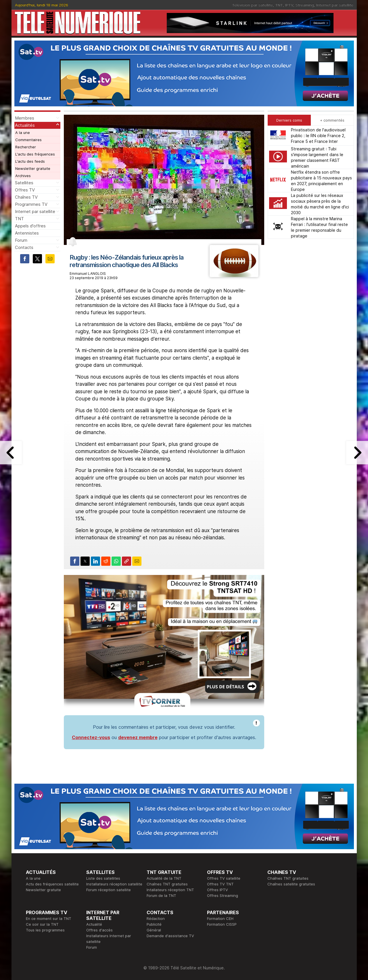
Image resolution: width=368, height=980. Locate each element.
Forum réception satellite (109, 890)
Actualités (25, 125)
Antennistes (27, 233)
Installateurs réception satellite (114, 884)
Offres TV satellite (224, 878)
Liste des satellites (103, 878)
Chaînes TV (26, 197)
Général (154, 930)
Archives (23, 176)
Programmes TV (31, 204)
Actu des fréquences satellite (52, 884)
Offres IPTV (217, 890)
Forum (21, 240)
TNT (279, 5)
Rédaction (156, 918)
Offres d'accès (99, 930)
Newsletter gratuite (33, 168)
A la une (23, 133)
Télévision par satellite (252, 5)
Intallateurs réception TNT (170, 890)
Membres (25, 118)
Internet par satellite (335, 5)
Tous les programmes (45, 930)
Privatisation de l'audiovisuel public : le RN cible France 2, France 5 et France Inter (318, 136)
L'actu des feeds (30, 161)
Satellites (24, 183)
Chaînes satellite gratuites (291, 884)
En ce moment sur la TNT (49, 918)
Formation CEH (220, 918)
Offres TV (25, 190)
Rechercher (26, 147)
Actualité (94, 924)
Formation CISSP (222, 924)
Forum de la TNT (161, 895)
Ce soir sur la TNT (42, 924)
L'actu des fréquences (35, 154)
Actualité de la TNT (164, 878)
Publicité (154, 924)
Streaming (305, 5)
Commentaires (28, 140)
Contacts (24, 247)
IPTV (289, 5)
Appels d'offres (30, 226)
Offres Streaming (223, 895)
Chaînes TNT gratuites (167, 884)
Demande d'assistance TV (170, 936)
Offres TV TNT (220, 884)
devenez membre (138, 737)
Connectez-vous (91, 737)
